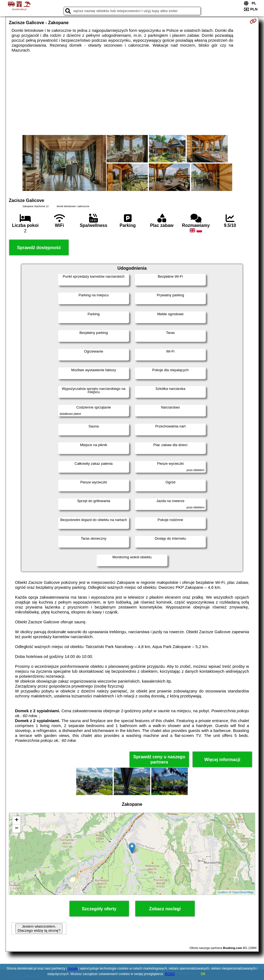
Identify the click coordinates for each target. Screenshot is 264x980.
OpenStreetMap (243, 892)
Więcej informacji (222, 760)
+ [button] (17, 820)
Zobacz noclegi (165, 909)
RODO (170, 974)
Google (73, 968)
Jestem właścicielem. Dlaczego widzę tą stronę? (39, 928)
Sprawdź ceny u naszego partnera (159, 759)
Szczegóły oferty (99, 909)
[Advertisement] (132, 94)
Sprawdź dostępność (39, 248)
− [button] (17, 829)
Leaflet (222, 892)
